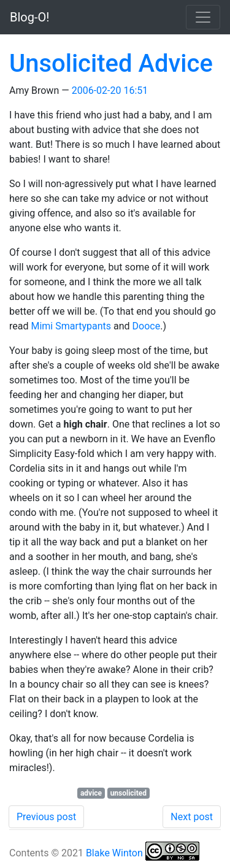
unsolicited (128, 793)
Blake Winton (114, 853)
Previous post (46, 817)
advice (91, 793)
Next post (192, 817)
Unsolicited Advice (111, 63)
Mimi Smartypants (71, 326)
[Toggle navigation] (203, 17)
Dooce (147, 326)
